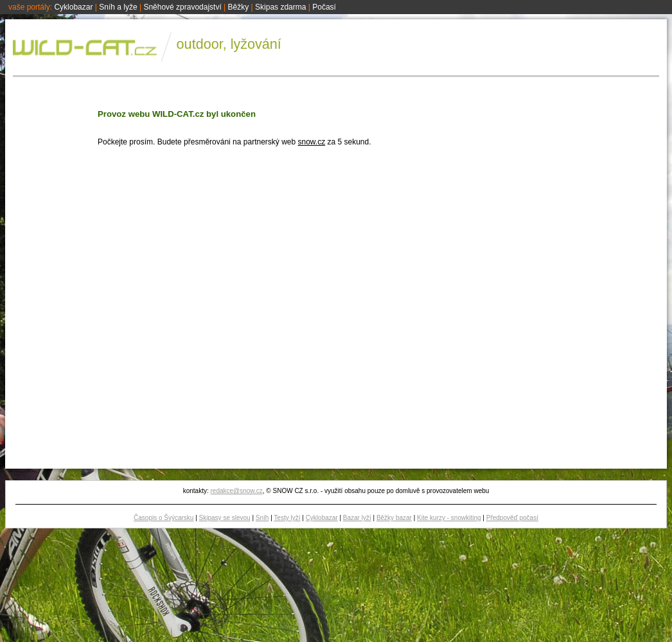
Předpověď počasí (512, 518)
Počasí (324, 7)
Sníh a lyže (118, 7)
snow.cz (311, 142)
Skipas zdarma (280, 7)
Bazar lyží (357, 518)
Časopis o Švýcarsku (164, 518)
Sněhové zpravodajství (182, 7)
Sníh (262, 518)
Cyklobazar (73, 7)
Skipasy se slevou (225, 518)
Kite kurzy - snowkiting (449, 518)
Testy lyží (287, 518)
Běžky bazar (394, 518)
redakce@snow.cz (236, 491)
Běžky (239, 7)
